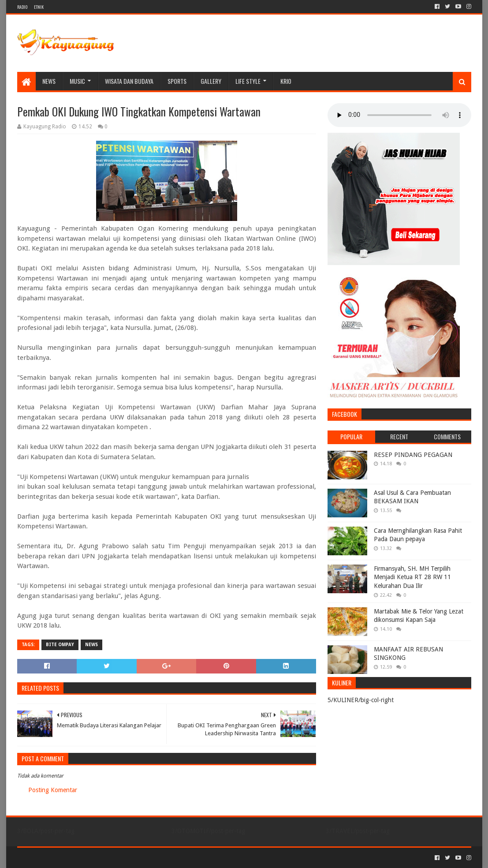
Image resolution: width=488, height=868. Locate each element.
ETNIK (39, 7)
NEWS (49, 81)
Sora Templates (66, 858)
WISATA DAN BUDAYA (129, 81)
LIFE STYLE (248, 81)
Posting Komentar (53, 790)
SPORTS (177, 81)
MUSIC (77, 81)
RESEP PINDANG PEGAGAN (413, 455)
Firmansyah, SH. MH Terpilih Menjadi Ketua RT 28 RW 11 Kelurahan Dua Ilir (412, 577)
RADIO (22, 7)
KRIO (286, 81)
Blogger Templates (117, 858)
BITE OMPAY (60, 645)
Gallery (211, 81)
